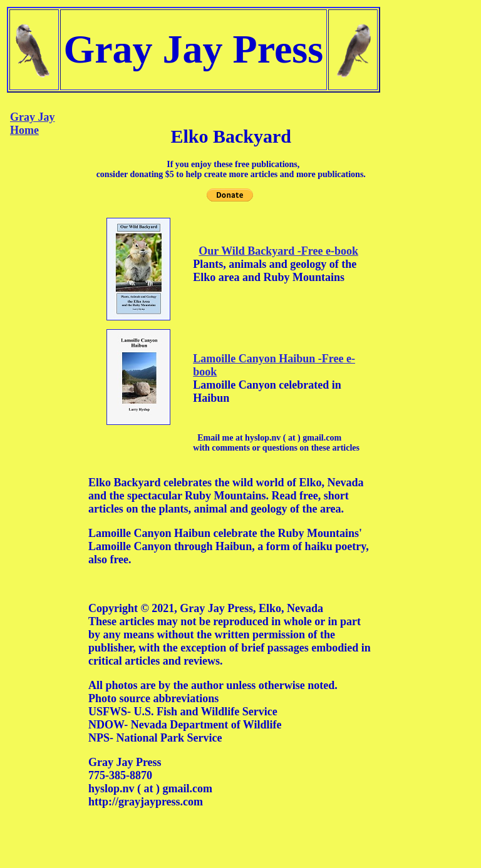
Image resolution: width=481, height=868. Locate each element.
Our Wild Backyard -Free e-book (278, 251)
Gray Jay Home (33, 124)
